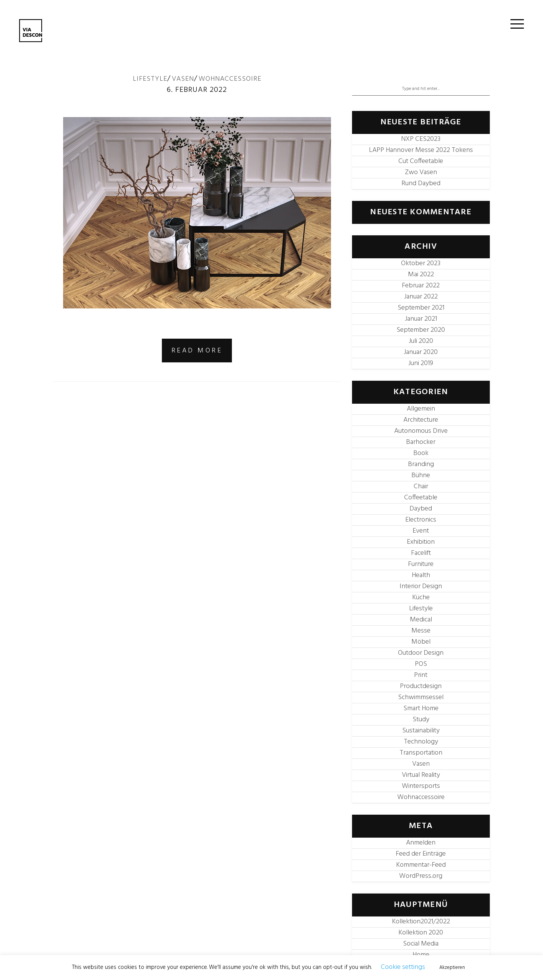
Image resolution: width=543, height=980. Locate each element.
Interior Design (421, 586)
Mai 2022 (421, 275)
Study (421, 720)
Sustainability (421, 731)
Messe (421, 631)
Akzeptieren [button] (452, 968)
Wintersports (421, 786)
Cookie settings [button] (403, 967)
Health (421, 575)
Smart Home (421, 709)
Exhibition (421, 542)
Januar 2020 (421, 352)
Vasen (183, 79)
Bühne (421, 475)
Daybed (421, 509)
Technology (421, 742)
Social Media (421, 944)
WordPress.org (421, 876)
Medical (421, 620)
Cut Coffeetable (421, 161)
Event (421, 531)
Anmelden (421, 843)
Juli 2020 (421, 341)
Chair (421, 487)
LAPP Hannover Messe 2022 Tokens (421, 150)
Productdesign (421, 686)
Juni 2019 (421, 363)
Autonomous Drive (421, 431)
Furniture (421, 564)
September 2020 (421, 330)
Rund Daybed (421, 183)
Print (421, 675)
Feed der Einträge (421, 854)
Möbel (421, 642)
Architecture (421, 420)
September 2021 (421, 308)
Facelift (421, 553)
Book (421, 453)
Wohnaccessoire (230, 79)
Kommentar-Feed (421, 865)
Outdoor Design (421, 653)
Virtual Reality (421, 775)
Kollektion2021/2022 (421, 922)
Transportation (421, 753)
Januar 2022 (421, 297)
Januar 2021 (421, 319)
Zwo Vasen (421, 172)
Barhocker (421, 442)
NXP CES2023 (421, 139)
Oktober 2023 (421, 263)
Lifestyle (150, 79)
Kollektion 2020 (421, 933)
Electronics (421, 520)
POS (421, 664)
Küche (421, 598)
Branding (421, 464)
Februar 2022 (421, 286)
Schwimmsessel (421, 697)
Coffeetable (421, 498)
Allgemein (421, 409)
